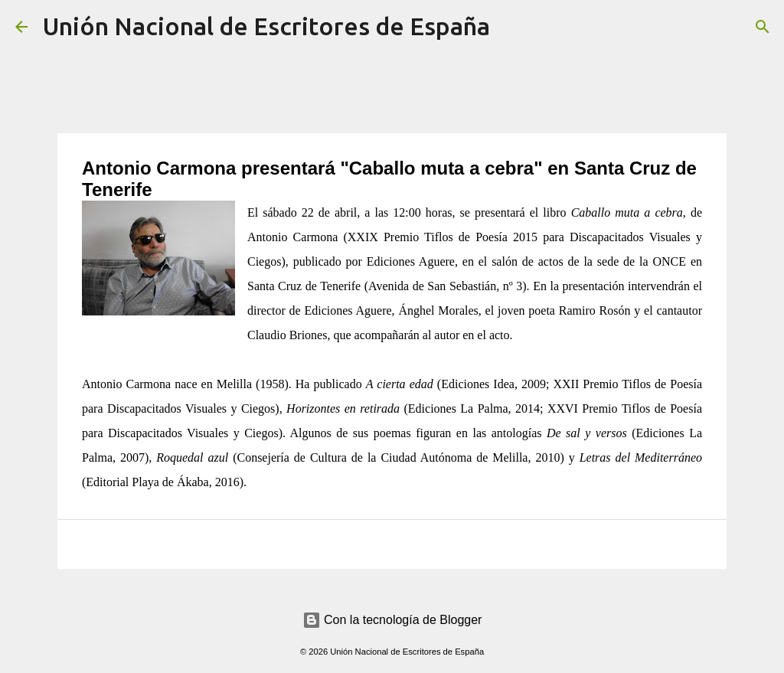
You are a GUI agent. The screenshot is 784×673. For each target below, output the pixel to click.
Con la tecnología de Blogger (392, 620)
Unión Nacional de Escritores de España (266, 26)
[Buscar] (511, 27)
